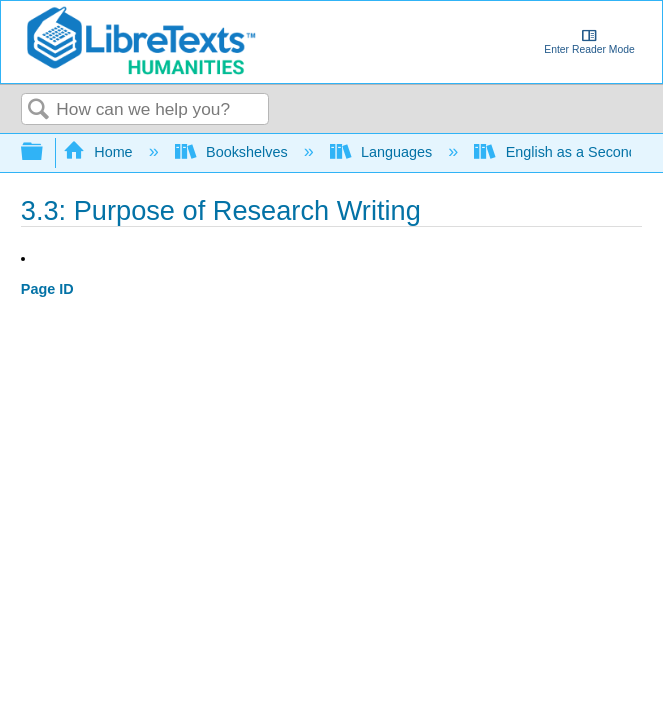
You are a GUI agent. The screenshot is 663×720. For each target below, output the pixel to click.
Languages (383, 152)
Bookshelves (233, 152)
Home (100, 152)
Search (39, 110)
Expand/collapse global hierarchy (45, 152)
